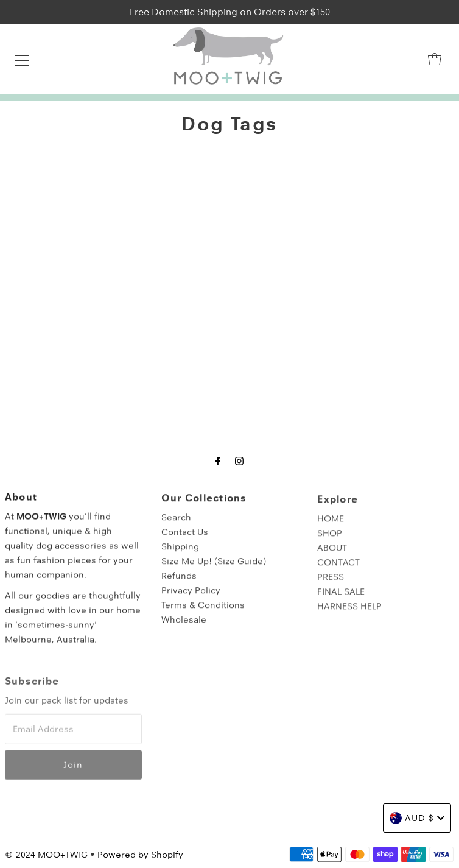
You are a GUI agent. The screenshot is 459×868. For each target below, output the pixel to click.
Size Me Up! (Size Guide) (214, 568)
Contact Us (185, 538)
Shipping (180, 553)
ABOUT (332, 555)
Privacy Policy (191, 597)
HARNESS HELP (349, 613)
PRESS (331, 584)
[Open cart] (435, 59)
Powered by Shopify (140, 855)
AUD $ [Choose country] (417, 818)
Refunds (179, 582)
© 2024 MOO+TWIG (46, 855)
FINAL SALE (341, 599)
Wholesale (184, 626)
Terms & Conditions (203, 612)
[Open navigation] (22, 59)
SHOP (330, 540)
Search (176, 524)
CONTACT (338, 570)
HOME (331, 526)
